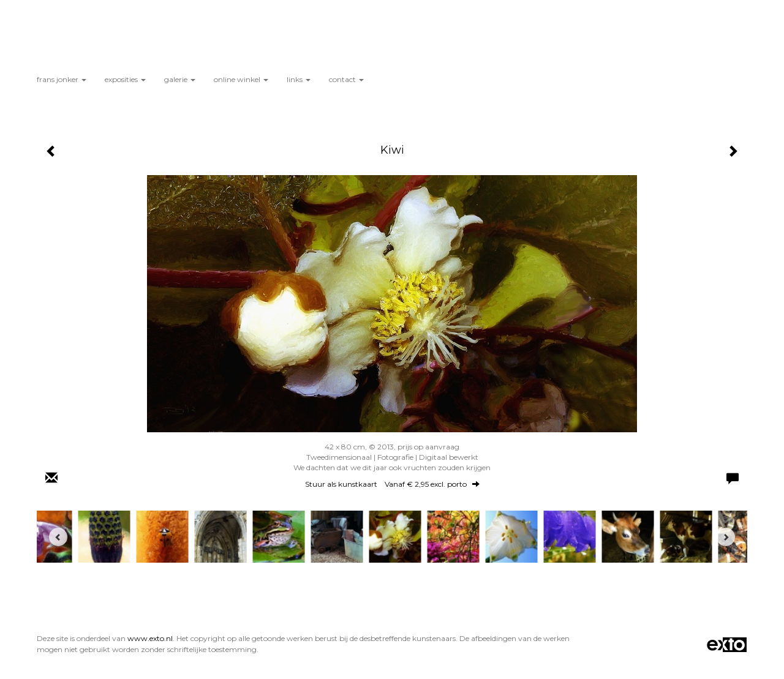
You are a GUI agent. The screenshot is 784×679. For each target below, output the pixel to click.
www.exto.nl (150, 638)
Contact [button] (346, 79)
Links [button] (299, 79)
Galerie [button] (180, 79)
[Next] (726, 537)
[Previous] (58, 537)
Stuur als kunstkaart (392, 484)
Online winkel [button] (241, 79)
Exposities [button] (125, 79)
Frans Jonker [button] (62, 79)
